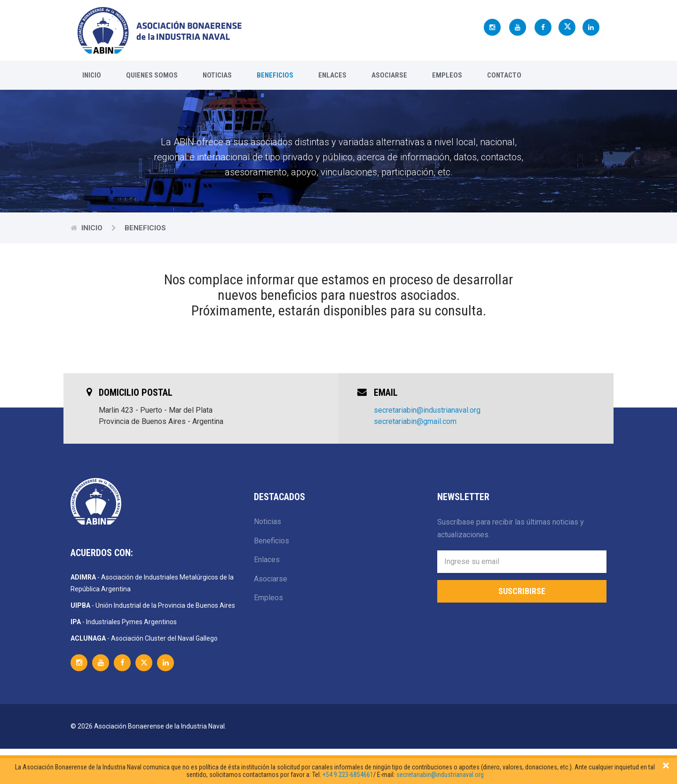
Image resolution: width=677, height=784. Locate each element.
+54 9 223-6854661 (348, 775)
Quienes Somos (152, 75)
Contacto (504, 75)
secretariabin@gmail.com (415, 421)
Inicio (92, 75)
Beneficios (275, 75)
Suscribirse (522, 591)
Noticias (217, 75)
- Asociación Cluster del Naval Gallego (144, 638)
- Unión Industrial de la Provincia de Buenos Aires (153, 605)
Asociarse (389, 75)
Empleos (447, 75)
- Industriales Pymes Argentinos (124, 622)
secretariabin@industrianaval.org (427, 410)
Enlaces (332, 75)
